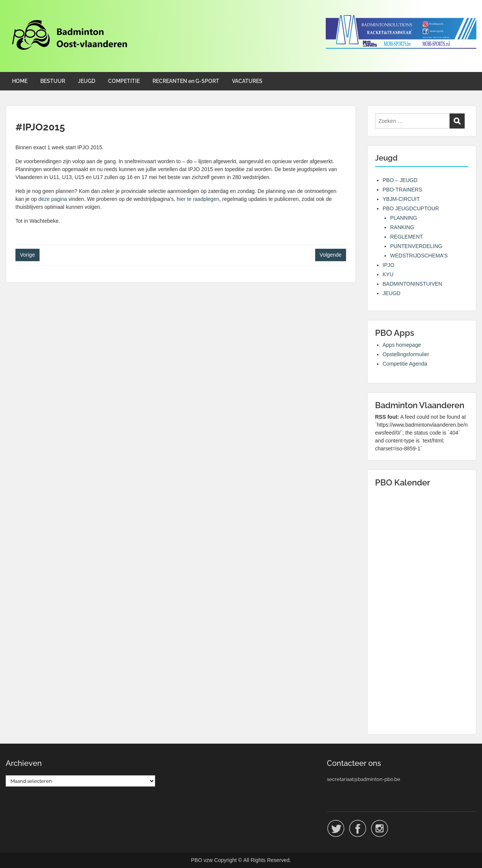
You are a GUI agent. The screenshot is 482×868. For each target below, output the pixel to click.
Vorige (27, 255)
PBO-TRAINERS (402, 190)
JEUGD (87, 81)
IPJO (388, 265)
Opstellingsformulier (406, 354)
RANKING (402, 227)
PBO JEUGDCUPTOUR (411, 208)
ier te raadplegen (199, 199)
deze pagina (53, 199)
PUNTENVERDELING (416, 246)
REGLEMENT (406, 237)
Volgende (331, 255)
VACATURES (247, 81)
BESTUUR (53, 81)
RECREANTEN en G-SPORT (186, 81)
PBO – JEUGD (400, 180)
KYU (388, 274)
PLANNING (404, 218)
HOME (20, 81)
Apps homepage (402, 345)
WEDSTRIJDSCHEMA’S (419, 256)
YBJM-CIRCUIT (401, 199)
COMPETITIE (124, 81)
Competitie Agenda (405, 364)
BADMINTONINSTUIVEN (412, 284)
